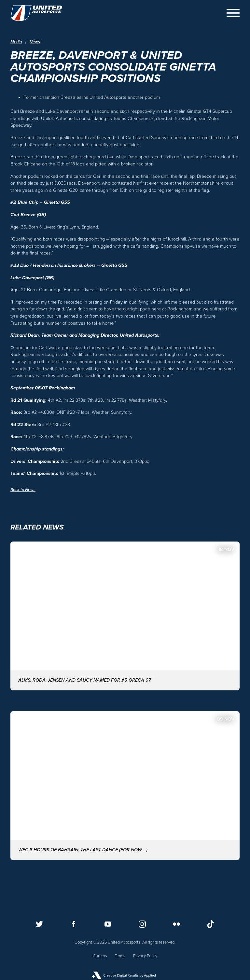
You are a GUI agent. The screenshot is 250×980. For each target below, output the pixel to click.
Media (16, 42)
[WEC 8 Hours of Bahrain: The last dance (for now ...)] (125, 786)
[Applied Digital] (125, 975)
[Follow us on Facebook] (74, 924)
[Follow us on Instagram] (142, 924)
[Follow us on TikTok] (211, 924)
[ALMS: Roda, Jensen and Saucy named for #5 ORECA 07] (125, 616)
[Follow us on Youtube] (108, 924)
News (35, 42)
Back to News (23, 490)
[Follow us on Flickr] (176, 924)
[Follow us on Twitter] (39, 924)
